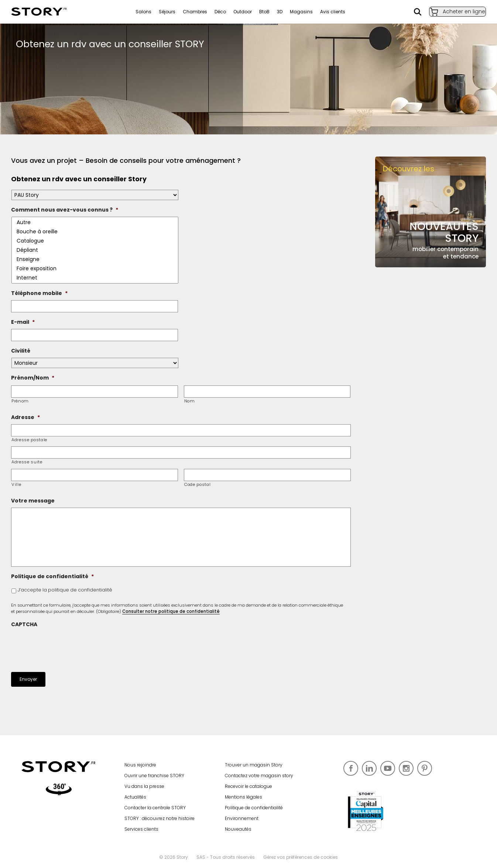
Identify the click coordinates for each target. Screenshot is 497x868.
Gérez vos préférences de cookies (301, 857)
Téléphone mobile (39, 293)
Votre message (33, 501)
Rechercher (410, 12)
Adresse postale (29, 440)
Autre (95, 222)
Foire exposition (95, 269)
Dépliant (95, 250)
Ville (16, 484)
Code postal (197, 484)
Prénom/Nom (33, 378)
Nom (190, 401)
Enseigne (95, 259)
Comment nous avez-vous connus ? (65, 210)
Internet (95, 278)
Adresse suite (27, 462)
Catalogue (95, 241)
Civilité (21, 351)
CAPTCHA (24, 624)
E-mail (23, 322)
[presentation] (67, 646)
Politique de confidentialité (52, 576)
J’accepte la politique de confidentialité (65, 590)
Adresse (25, 417)
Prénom (20, 401)
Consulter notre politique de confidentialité (171, 611)
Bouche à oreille (95, 232)
